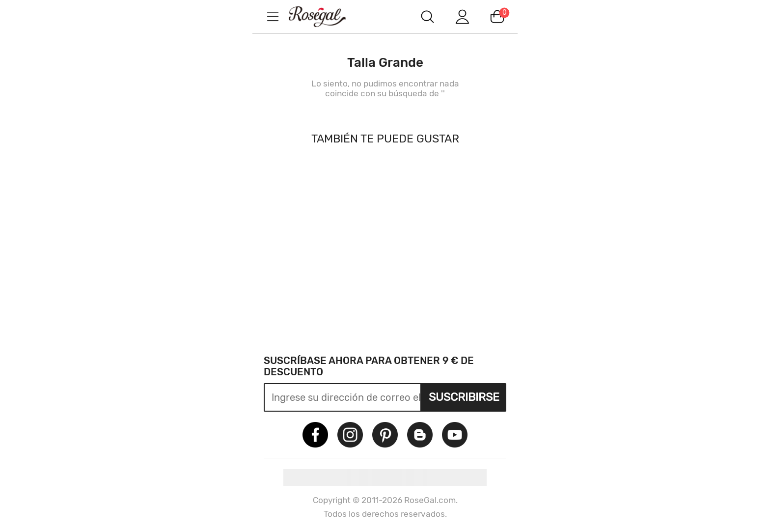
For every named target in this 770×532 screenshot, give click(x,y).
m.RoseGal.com (326, 16)
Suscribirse (464, 397)
